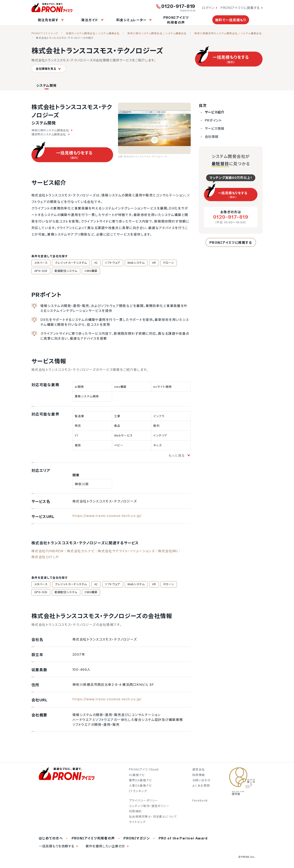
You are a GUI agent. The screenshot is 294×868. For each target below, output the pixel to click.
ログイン (208, 8)
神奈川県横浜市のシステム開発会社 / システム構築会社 (228, 33)
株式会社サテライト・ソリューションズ (126, 552)
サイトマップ (137, 823)
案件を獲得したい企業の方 (105, 848)
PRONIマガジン (137, 840)
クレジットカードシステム (68, 263)
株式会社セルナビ (81, 552)
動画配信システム (45, 271)
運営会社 (199, 771)
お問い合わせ (202, 782)
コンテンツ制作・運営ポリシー (149, 807)
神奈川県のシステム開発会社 (52, 130)
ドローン (156, 263)
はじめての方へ (51, 840)
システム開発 (47, 85)
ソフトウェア (106, 263)
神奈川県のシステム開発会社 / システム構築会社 (157, 33)
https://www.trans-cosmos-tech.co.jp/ (107, 516)
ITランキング (138, 792)
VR (143, 263)
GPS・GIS (173, 263)
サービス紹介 (215, 112)
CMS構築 (68, 271)
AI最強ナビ (137, 776)
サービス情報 (215, 129)
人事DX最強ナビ (141, 787)
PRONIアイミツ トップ (45, 33)
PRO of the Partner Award (183, 840)
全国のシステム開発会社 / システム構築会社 (93, 33)
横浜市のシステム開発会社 (51, 134)
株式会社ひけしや (45, 558)
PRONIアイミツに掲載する (240, 8)
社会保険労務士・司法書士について (153, 818)
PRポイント (213, 120)
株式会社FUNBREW (48, 552)
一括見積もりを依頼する (56, 848)
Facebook (200, 802)
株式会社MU (168, 552)
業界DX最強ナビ (141, 782)
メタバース (40, 263)
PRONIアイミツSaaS (144, 771)
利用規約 (135, 813)
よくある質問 (201, 787)
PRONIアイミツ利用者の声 (176, 20)
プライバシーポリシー (144, 802)
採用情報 (199, 776)
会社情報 (212, 137)
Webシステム (127, 263)
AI (91, 263)
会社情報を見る (49, 69)
